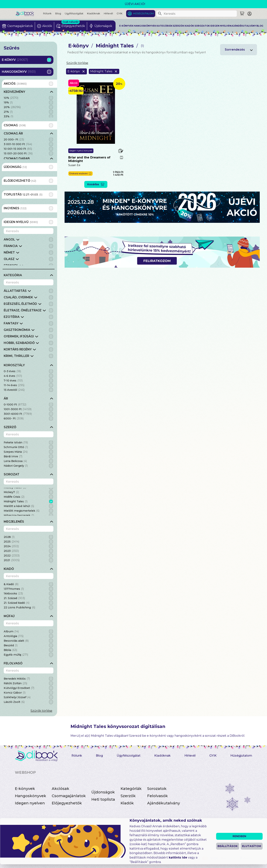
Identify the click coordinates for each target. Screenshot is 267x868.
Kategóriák (164, 26)
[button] (80, 174)
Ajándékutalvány (244, 26)
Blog (58, 13)
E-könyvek (126, 26)
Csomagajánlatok (69, 796)
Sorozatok (202, 26)
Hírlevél (108, 13)
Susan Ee (74, 165)
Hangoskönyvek (145, 26)
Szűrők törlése (41, 711)
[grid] (29, 104)
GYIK (120, 13)
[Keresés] (160, 14)
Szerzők (178, 26)
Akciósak (60, 789)
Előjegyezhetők (67, 803)
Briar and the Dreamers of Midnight (89, 159)
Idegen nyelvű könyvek (81, 151)
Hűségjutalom (143, 13)
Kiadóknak (94, 13)
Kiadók (189, 26)
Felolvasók (158, 796)
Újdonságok (103, 792)
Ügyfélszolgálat (74, 13)
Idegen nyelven (221, 26)
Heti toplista (103, 799)
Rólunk (47, 13)
